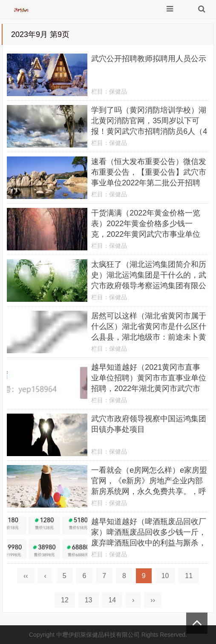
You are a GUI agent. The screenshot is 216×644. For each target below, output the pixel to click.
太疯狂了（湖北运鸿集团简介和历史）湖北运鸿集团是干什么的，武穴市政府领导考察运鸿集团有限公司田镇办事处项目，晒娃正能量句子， (149, 286)
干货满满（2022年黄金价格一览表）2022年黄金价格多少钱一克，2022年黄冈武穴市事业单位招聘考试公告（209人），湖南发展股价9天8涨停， (147, 234)
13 (89, 600)
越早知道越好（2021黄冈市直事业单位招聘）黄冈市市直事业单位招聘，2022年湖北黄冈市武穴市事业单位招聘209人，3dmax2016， (149, 389)
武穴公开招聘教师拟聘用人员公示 (149, 59)
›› (153, 600)
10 (165, 576)
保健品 (118, 91)
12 (65, 600)
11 (189, 576)
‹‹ (26, 576)
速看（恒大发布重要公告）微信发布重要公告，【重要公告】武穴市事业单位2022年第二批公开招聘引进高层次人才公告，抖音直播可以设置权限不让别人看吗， (149, 183)
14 (112, 600)
